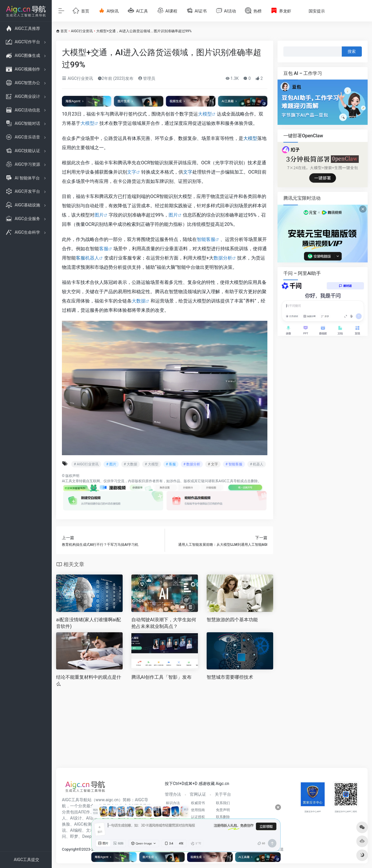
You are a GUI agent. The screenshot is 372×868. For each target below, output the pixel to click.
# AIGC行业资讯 (86, 464)
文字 (132, 172)
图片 (99, 215)
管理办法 (173, 794)
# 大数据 (130, 464)
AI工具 (67, 481)
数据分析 (223, 258)
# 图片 (111, 464)
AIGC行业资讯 (82, 31)
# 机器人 (257, 464)
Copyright (70, 849)
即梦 (74, 836)
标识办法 (173, 803)
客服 (104, 249)
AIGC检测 (83, 824)
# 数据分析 (192, 464)
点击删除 (251, 481)
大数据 (139, 301)
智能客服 (206, 239)
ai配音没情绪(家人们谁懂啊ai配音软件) (88, 623)
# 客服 (171, 464)
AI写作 (84, 812)
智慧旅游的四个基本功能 (232, 620)
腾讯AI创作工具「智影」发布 (161, 677)
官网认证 (198, 794)
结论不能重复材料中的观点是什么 (89, 680)
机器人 (92, 258)
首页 (64, 31)
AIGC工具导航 (229, 481)
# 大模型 (151, 464)
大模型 (205, 114)
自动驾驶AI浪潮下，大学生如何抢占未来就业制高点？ (164, 623)
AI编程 (76, 830)
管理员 (147, 78)
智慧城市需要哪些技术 (230, 677)
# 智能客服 (234, 464)
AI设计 (76, 818)
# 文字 (213, 464)
